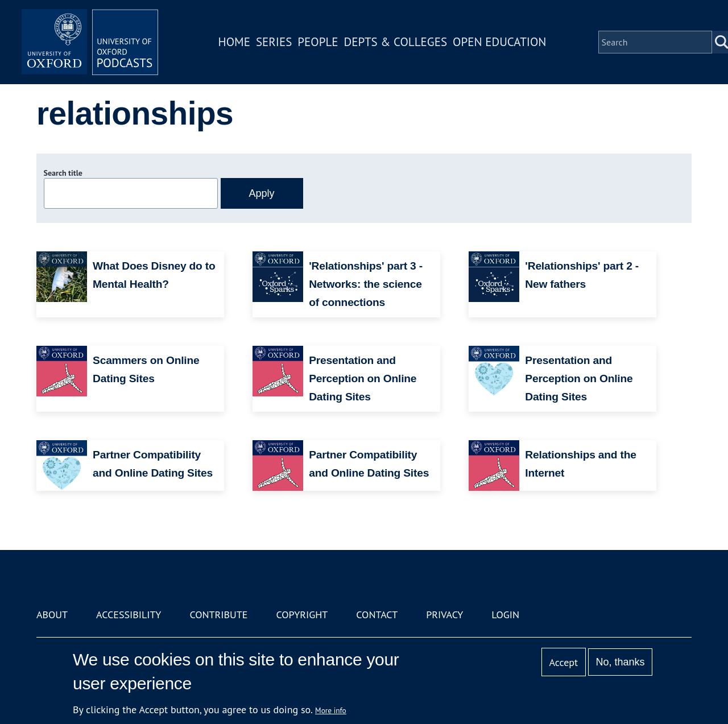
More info (331, 710)
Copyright (302, 615)
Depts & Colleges (396, 42)
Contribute (218, 615)
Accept (563, 662)
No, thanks (620, 662)
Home (234, 42)
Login (505, 615)
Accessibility (129, 615)
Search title (63, 173)
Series (274, 42)
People (318, 42)
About (52, 615)
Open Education (499, 42)
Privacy (444, 615)
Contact (377, 615)
